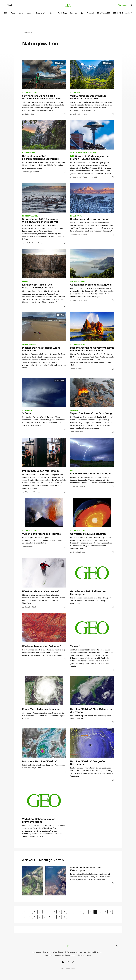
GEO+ (6, 13)
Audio (128, 13)
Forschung (29, 13)
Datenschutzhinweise (74, 952)
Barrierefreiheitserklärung (53, 952)
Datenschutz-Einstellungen (65, 955)
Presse (88, 955)
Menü (8, 5)
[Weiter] (132, 13)
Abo (123, 5)
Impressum (37, 952)
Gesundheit (41, 13)
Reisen (13, 13)
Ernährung (51, 13)
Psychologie (62, 13)
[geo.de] (68, 5)
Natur (21, 13)
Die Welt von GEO (104, 13)
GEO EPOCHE (118, 13)
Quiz (83, 13)
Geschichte (74, 13)
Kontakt (81, 955)
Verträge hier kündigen (93, 952)
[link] (131, 5)
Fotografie (91, 13)
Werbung (49, 955)
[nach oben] (117, 946)
